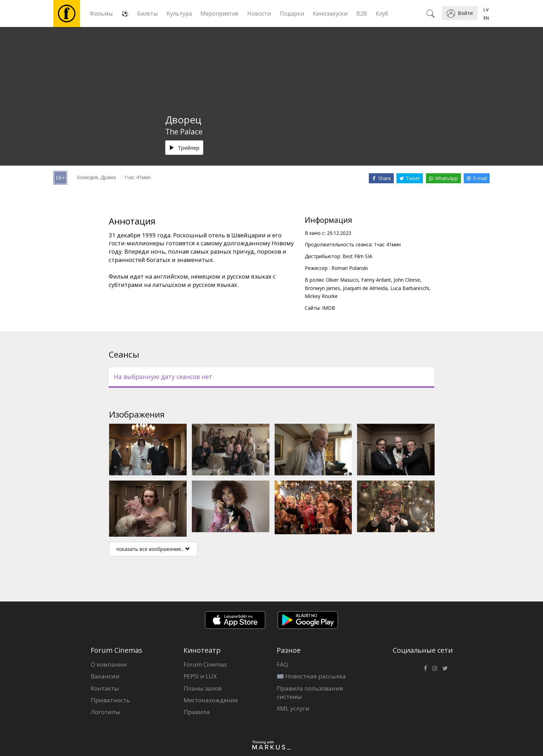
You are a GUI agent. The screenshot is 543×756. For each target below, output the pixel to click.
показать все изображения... (153, 549)
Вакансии (105, 676)
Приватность (110, 700)
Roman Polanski (350, 268)
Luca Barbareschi (410, 288)
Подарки (292, 14)
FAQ (282, 664)
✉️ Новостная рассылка (311, 676)
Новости (259, 14)
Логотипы (106, 712)
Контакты (105, 688)
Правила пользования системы (310, 692)
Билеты (147, 14)
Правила (197, 712)
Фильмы (101, 14)
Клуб (382, 14)
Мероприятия (219, 14)
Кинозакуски (330, 14)
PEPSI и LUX (200, 676)
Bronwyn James (322, 288)
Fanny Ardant (376, 280)
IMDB (329, 308)
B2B (362, 14)
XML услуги (293, 708)
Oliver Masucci (342, 280)
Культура (179, 14)
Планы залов (203, 688)
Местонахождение (211, 700)
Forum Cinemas (205, 664)
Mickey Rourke (321, 296)
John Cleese (407, 280)
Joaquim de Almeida (365, 288)
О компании (109, 664)
